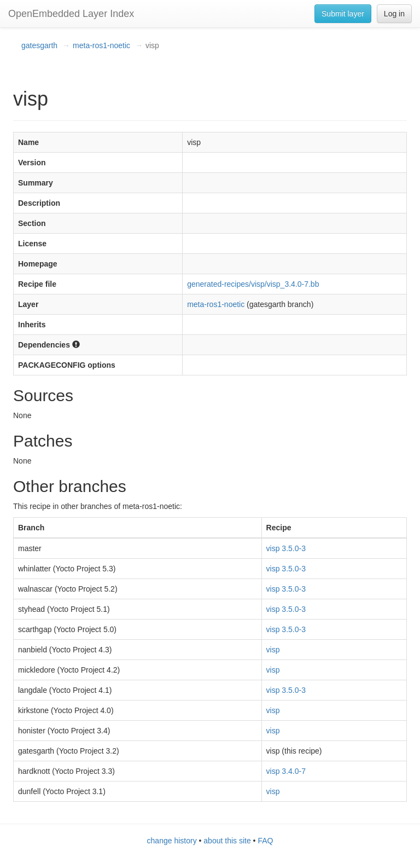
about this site (227, 841)
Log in (394, 14)
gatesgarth (39, 45)
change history (172, 841)
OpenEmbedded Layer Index (71, 14)
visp (273, 650)
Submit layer (343, 14)
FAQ (265, 841)
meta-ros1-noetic (101, 45)
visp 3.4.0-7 (286, 771)
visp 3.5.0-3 (286, 548)
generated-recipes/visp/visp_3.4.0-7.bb (253, 284)
